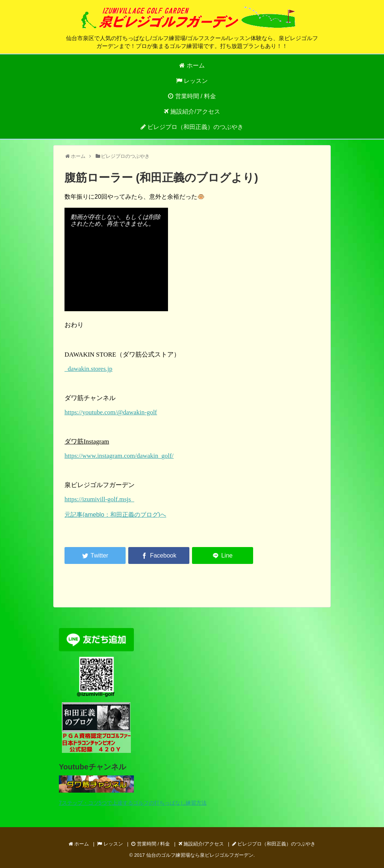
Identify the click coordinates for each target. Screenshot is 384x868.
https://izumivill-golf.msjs (99, 499)
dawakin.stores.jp (88, 369)
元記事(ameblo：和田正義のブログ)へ (115, 515)
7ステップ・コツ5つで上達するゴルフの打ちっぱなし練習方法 (133, 803)
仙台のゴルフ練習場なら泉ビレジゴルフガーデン (200, 855)
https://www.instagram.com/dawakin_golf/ (119, 456)
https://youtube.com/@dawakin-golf (111, 412)
